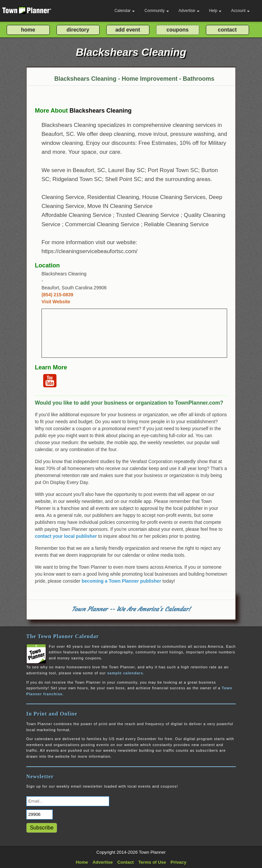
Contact (126, 862)
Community (157, 11)
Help (215, 11)
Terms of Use (152, 862)
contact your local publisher (66, 536)
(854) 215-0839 (57, 295)
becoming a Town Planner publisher (121, 581)
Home (82, 862)
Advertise (189, 11)
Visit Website (56, 302)
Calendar (125, 11)
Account (240, 11)
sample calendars (125, 673)
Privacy (178, 862)
